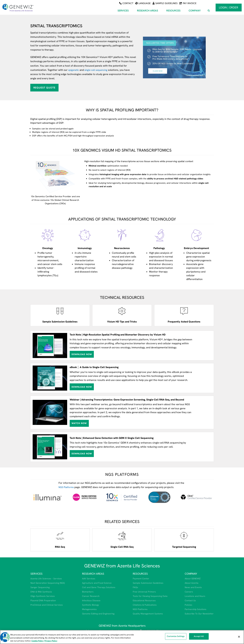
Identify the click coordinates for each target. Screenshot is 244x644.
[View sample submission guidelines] (60, 315)
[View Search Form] (209, 11)
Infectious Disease (91, 600)
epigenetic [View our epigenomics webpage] (74, 70)
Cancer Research (91, 596)
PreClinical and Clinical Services (47, 605)
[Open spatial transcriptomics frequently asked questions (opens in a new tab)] (184, 315)
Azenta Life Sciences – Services (46, 579)
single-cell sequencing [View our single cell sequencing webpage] (98, 70)
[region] (122, 637)
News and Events (193, 587)
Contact (126, 3)
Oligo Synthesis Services (43, 596)
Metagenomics (89, 609)
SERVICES (36, 574)
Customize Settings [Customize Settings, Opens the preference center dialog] (176, 637)
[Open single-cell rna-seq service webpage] (122, 540)
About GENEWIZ (193, 579)
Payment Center (141, 579)
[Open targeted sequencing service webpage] (184, 540)
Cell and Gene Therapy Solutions (99, 587)
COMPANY (191, 574)
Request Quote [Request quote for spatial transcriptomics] (44, 87)
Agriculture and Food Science (97, 583)
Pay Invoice (188, 3)
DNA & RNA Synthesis (41, 592)
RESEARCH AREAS (93, 574)
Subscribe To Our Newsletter (199, 613)
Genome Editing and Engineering (98, 613)
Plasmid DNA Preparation (43, 600)
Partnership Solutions (196, 609)
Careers (189, 592)
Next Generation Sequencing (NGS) (48, 583)
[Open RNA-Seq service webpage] (60, 540)
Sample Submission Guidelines (148, 583)
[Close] (239, 637)
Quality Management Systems (148, 613)
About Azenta (192, 583)
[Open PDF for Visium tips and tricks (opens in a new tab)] (122, 315)
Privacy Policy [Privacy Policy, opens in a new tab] (51, 641)
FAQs (135, 587)
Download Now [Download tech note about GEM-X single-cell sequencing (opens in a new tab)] (82, 454)
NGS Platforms (67, 487)
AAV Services (89, 579)
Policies (188, 605)
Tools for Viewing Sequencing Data (150, 596)
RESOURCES (140, 574)
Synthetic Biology (91, 605)
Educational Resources (144, 600)
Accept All (199, 637)
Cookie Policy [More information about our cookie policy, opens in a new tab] (38, 641)
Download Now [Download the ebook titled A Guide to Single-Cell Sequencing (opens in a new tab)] (82, 387)
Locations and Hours (195, 596)
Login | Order (229, 7)
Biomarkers (88, 592)
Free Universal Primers (144, 592)
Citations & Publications (145, 605)
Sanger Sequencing (40, 587)
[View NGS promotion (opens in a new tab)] (178, 57)
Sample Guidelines (165, 3)
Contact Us (190, 600)
